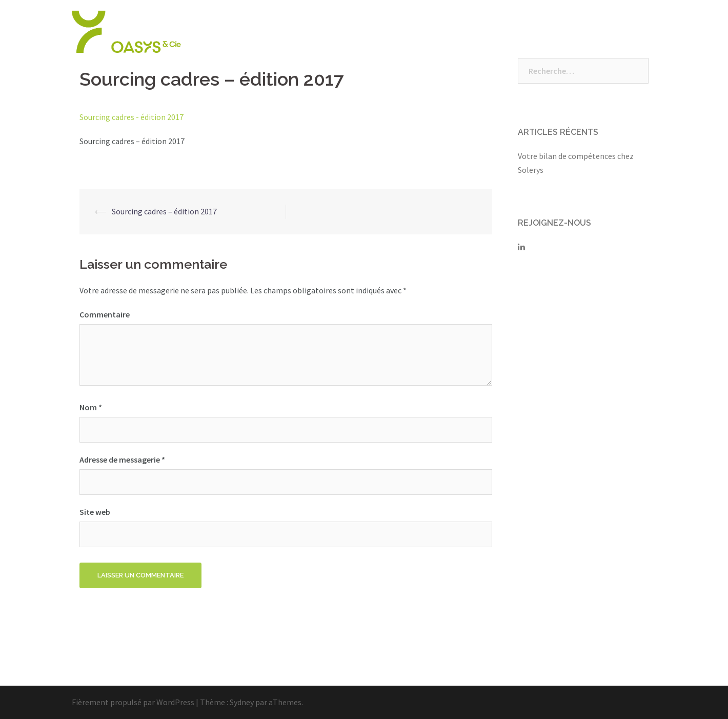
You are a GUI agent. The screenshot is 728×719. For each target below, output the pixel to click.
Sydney (242, 702)
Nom (91, 407)
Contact (634, 32)
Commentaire (105, 314)
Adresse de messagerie (122, 460)
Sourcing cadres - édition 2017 (132, 117)
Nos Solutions (444, 32)
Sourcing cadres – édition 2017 (164, 211)
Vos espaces (579, 32)
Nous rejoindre (512, 32)
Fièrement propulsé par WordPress (133, 702)
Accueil (298, 32)
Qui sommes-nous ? (365, 32)
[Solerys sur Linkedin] (521, 247)
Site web (95, 512)
